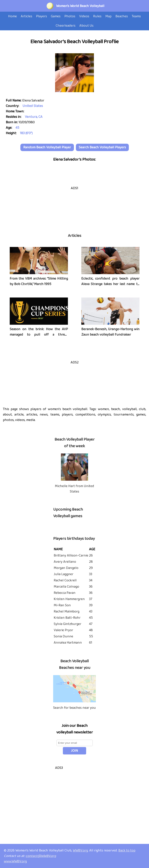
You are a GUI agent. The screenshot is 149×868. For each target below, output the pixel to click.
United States (33, 106)
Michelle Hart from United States (74, 489)
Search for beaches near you (74, 708)
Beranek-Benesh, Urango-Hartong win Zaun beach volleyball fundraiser (110, 332)
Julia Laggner (64, 574)
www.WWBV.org (15, 861)
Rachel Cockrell (65, 580)
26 (91, 556)
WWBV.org (80, 850)
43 (91, 612)
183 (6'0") (26, 133)
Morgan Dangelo (66, 568)
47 (91, 624)
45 (17, 128)
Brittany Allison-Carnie (71, 556)
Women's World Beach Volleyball (80, 6)
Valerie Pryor (63, 630)
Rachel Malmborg (67, 612)
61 (91, 643)
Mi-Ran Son (62, 605)
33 (91, 574)
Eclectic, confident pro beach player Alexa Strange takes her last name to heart (110, 284)
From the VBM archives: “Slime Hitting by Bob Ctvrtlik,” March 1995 (39, 281)
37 (91, 599)
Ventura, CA (34, 117)
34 (91, 580)
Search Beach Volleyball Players (102, 147)
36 (91, 587)
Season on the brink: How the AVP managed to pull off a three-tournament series (39, 335)
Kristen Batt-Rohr (67, 618)
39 (91, 605)
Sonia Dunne (63, 636)
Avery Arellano (65, 562)
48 (91, 630)
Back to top (127, 850)
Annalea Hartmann (68, 643)
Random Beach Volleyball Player (47, 147)
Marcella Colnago (66, 587)
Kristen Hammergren (69, 599)
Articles (75, 236)
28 (91, 562)
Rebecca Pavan (65, 593)
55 (91, 636)
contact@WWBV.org (41, 856)
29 (91, 568)
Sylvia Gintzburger (68, 624)
